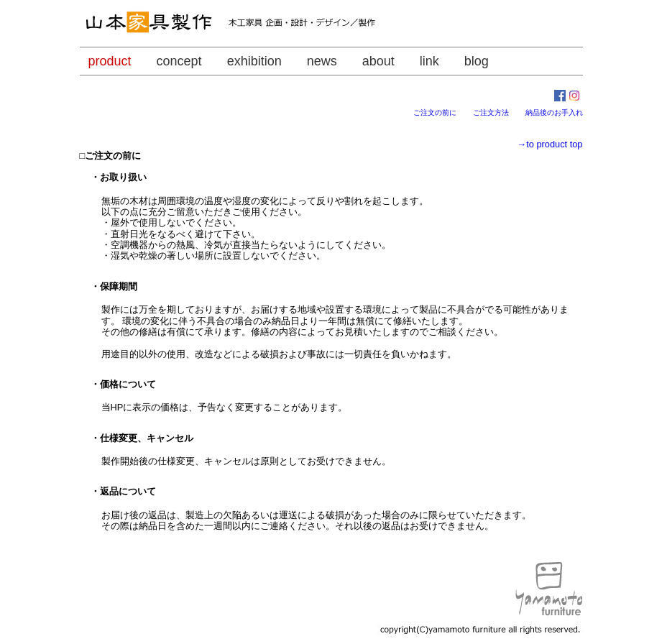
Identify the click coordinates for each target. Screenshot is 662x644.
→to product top (550, 144)
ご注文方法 (498, 112)
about (378, 61)
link (429, 61)
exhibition (254, 61)
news (322, 61)
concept (179, 61)
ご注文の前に (442, 112)
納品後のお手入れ (554, 112)
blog (477, 61)
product (110, 61)
